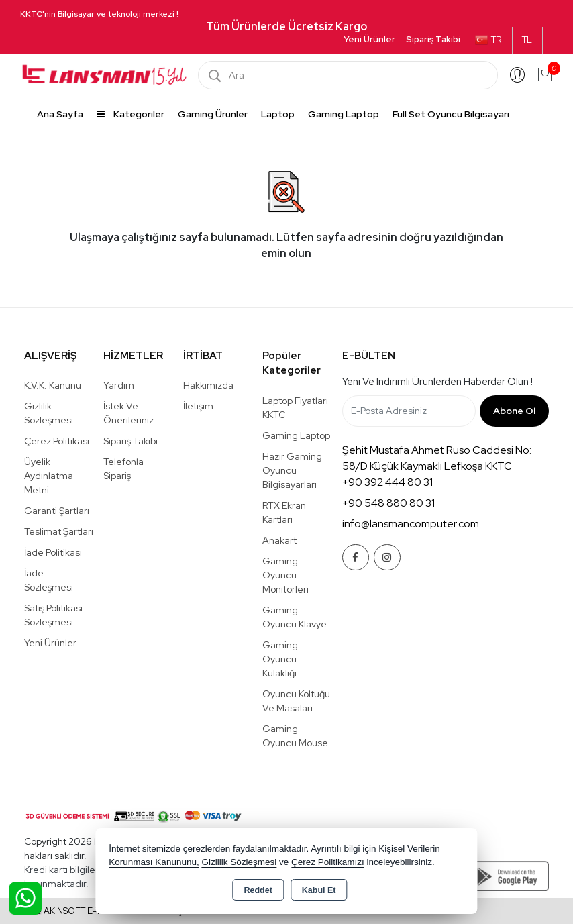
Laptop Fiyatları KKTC (295, 408)
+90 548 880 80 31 (388, 503)
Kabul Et (319, 890)
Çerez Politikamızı (328, 862)
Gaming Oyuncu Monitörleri (285, 575)
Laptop (278, 114)
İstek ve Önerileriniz (128, 413)
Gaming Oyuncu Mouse (295, 736)
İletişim (198, 406)
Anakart (279, 540)
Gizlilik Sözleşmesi (49, 413)
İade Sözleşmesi (49, 580)
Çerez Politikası (57, 441)
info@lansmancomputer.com (411, 524)
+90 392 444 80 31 (387, 482)
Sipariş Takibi (433, 39)
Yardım (119, 385)
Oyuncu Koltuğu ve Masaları (296, 701)
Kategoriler (131, 114)
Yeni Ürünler (50, 643)
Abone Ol (514, 411)
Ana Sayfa (60, 114)
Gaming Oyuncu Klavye (295, 617)
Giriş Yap (517, 75)
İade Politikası (53, 552)
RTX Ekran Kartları (284, 512)
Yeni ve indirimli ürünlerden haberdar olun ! (437, 382)
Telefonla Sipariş (123, 469)
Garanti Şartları (57, 511)
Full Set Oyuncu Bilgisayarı (451, 114)
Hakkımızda (208, 385)
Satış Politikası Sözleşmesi (53, 615)
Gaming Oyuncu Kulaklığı (280, 659)
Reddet (258, 890)
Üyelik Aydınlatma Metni (49, 476)
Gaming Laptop (344, 114)
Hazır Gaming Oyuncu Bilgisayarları (292, 470)
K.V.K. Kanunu (53, 385)
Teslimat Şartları (59, 531)
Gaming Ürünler (213, 114)
